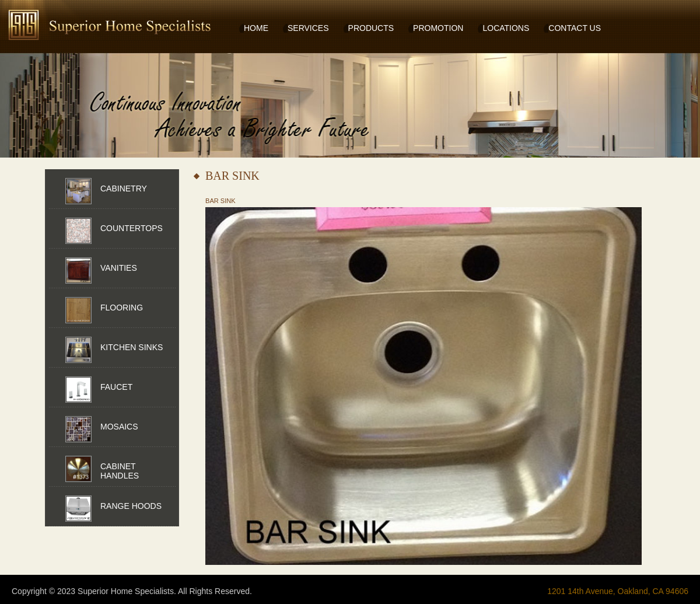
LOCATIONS (506, 28)
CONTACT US (575, 28)
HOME (256, 28)
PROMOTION (438, 28)
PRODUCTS (371, 28)
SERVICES (308, 28)
